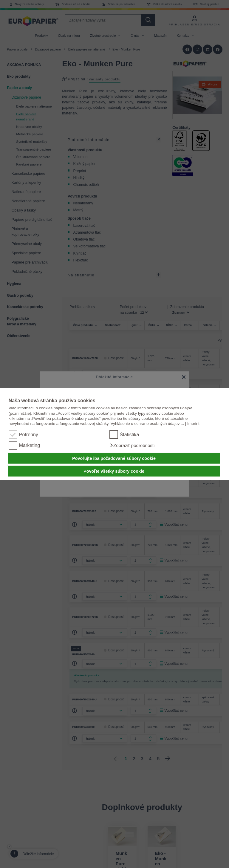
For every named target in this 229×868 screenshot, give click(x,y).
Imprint (193, 424)
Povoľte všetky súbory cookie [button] (114, 471)
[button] (132, 446)
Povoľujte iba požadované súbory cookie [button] (114, 458)
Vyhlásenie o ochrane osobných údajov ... (147, 424)
